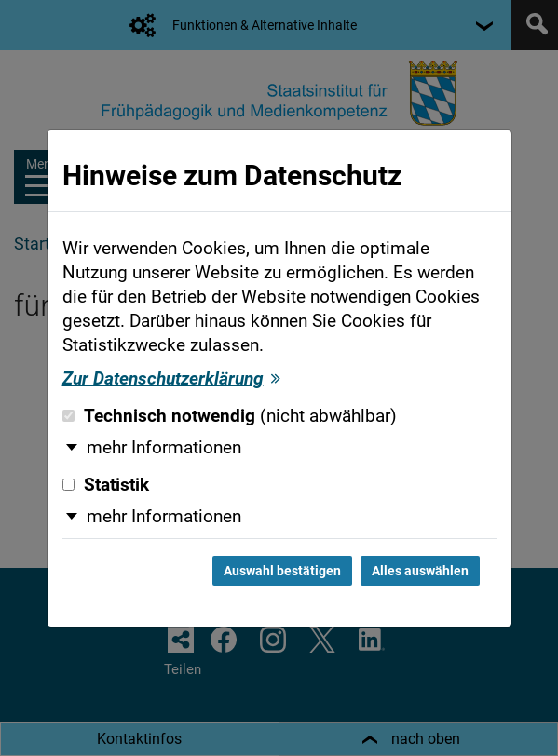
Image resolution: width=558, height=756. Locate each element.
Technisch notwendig (230, 416)
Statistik (106, 485)
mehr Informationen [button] (164, 448)
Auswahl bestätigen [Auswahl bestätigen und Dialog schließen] (282, 571)
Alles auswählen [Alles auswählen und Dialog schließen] (420, 571)
